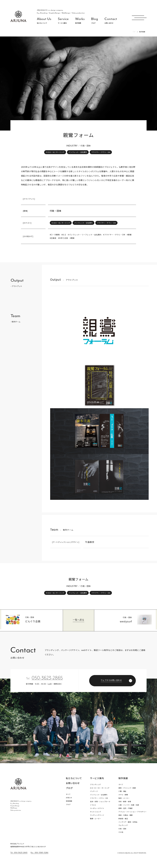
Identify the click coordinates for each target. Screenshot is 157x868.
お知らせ (69, 798)
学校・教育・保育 (125, 801)
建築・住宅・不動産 (126, 808)
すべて (68, 794)
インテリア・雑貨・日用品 (128, 822)
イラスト (93, 805)
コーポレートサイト (97, 808)
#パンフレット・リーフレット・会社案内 (85, 235)
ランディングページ (97, 815)
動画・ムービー (95, 818)
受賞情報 (69, 801)
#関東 (72, 238)
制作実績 (123, 778)
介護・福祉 (122, 791)
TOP (134, 32)
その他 (121, 832)
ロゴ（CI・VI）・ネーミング (100, 788)
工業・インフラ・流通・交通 (129, 805)
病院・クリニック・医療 (127, 788)
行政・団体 (56, 211)
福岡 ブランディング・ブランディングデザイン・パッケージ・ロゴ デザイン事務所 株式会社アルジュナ (18, 16)
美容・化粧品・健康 (126, 815)
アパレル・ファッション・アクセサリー (133, 812)
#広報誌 (53, 238)
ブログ (69, 788)
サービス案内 (97, 778)
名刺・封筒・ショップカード (100, 801)
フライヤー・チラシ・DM (101, 152)
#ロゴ (64, 235)
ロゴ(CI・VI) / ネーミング (55, 152)
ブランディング (95, 784)
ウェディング (123, 825)
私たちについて (74, 778)
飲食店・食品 (123, 818)
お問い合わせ (73, 783)
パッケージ (94, 791)
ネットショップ (95, 812)
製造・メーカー (124, 798)
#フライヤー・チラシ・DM (114, 235)
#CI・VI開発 (55, 235)
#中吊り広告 (63, 238)
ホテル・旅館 (123, 795)
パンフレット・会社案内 (78, 152)
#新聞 (129, 235)
